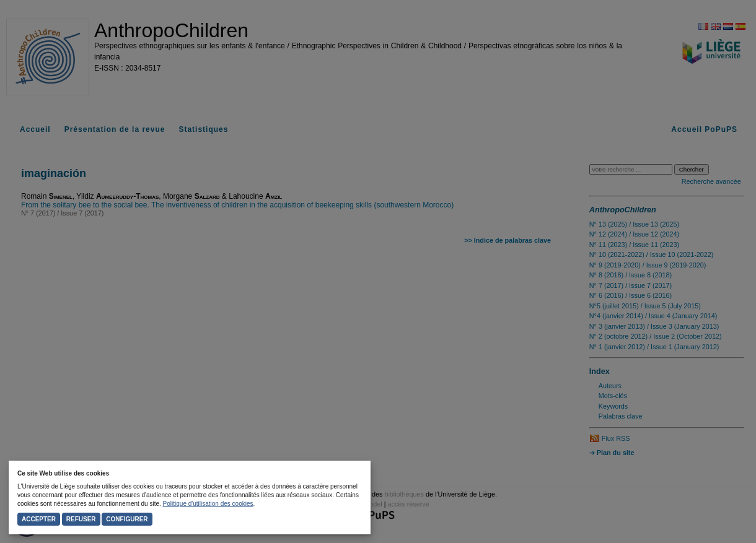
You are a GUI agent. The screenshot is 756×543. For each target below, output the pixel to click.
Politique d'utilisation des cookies (208, 504)
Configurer (127, 519)
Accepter (39, 519)
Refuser (81, 519)
